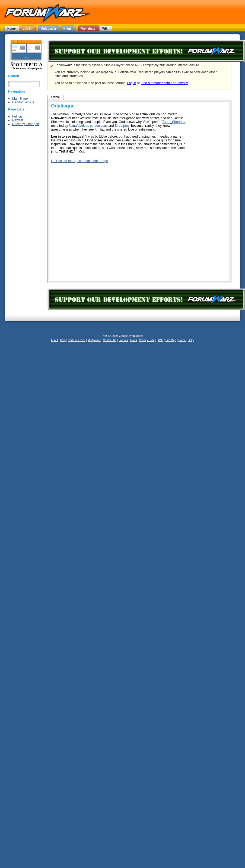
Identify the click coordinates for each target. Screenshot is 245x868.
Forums (123, 340)
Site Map (171, 340)
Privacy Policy (147, 340)
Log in (132, 83)
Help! (191, 340)
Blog (63, 340)
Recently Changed (26, 124)
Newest (18, 120)
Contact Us (110, 340)
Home (182, 340)
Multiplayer (94, 340)
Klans (133, 340)
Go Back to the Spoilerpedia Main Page (79, 161)
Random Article (23, 102)
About (54, 340)
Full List (18, 116)
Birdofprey (122, 126)
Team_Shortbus (174, 122)
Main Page (20, 99)
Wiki (161, 340)
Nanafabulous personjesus (88, 126)
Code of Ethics (77, 340)
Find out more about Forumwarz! (164, 83)
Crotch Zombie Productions (127, 336)
